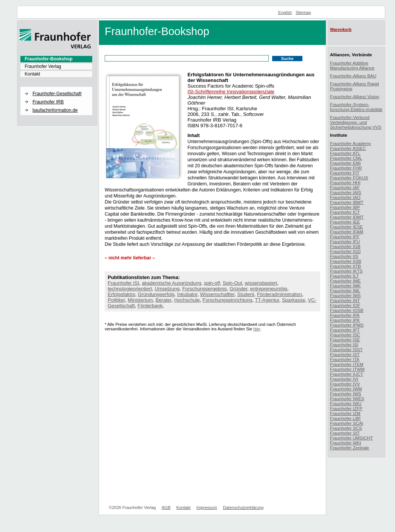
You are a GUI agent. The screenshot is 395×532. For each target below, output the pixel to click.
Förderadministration (280, 294)
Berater (163, 300)
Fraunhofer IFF (345, 237)
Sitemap (303, 12)
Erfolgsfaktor (121, 294)
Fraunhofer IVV (345, 384)
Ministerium (140, 300)
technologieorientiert (130, 289)
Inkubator (187, 294)
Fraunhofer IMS (345, 295)
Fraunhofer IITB (345, 266)
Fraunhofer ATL (345, 153)
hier (257, 329)
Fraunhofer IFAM (347, 232)
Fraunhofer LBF (345, 418)
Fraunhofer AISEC (348, 148)
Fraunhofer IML (345, 291)
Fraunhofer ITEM (347, 364)
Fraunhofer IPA (345, 315)
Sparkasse (294, 300)
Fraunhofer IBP (345, 207)
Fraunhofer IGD (345, 251)
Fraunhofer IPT (345, 330)
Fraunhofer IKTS (346, 271)
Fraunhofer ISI (123, 283)
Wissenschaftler (217, 294)
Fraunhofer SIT (345, 433)
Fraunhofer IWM (346, 389)
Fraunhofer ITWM (347, 369)
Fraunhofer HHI (345, 183)
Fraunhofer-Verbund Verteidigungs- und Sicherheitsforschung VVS (356, 122)
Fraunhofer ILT (344, 276)
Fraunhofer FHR (346, 168)
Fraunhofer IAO (345, 197)
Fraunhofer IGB (345, 246)
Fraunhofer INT (345, 300)
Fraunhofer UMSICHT (352, 438)
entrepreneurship (269, 289)
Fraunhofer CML (346, 158)
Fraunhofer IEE (345, 222)
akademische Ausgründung (171, 283)
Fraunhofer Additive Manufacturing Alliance (352, 65)
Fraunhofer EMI (345, 163)
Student (246, 294)
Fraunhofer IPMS (347, 325)
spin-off (212, 283)
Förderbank (150, 306)
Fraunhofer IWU (346, 403)
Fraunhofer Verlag (43, 66)
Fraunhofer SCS (346, 428)
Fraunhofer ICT (345, 212)
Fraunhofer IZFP (346, 408)
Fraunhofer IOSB (347, 310)
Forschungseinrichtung (228, 300)
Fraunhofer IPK (345, 320)
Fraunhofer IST (345, 354)
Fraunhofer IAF (345, 187)
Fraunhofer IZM (345, 413)
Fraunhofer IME (345, 281)
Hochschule (187, 300)
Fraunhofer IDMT (347, 217)
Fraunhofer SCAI (347, 423)
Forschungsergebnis (204, 289)
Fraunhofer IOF (345, 305)
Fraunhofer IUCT (347, 374)
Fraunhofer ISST (346, 349)
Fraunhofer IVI (344, 379)
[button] (56, 87)
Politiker (116, 300)
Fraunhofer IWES (347, 399)
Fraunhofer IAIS (346, 192)
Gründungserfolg (156, 294)
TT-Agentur (267, 300)
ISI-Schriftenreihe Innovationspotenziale (231, 92)
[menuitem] (56, 59)
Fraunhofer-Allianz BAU (353, 76)
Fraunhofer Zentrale (349, 448)
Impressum (207, 507)
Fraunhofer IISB (346, 261)
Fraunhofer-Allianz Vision (355, 96)
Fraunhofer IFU (345, 241)
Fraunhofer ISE (345, 340)
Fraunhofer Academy (351, 143)
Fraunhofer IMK (345, 286)
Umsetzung (167, 289)
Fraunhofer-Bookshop (49, 59)
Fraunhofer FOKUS (349, 178)
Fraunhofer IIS (344, 256)
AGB (166, 507)
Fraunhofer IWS (346, 394)
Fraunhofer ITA (345, 359)
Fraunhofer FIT (345, 173)
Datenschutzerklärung (243, 507)
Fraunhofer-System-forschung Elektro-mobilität (356, 107)
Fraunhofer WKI (346, 443)
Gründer (238, 289)
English (285, 12)
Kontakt (32, 74)
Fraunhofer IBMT (347, 202)
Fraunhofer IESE (346, 227)
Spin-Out (232, 283)
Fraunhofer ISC (345, 335)
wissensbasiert (261, 283)
